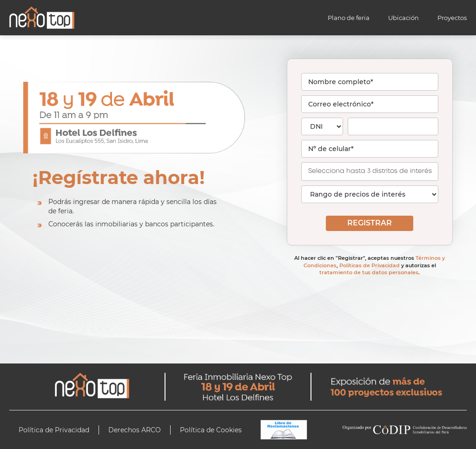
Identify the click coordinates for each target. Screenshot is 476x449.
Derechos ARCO (135, 430)
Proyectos (452, 18)
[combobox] (370, 172)
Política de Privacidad (54, 430)
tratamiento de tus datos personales (369, 272)
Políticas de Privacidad (370, 265)
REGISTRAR (370, 223)
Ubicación (403, 18)
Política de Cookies (211, 430)
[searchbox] (375, 171)
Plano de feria (349, 18)
